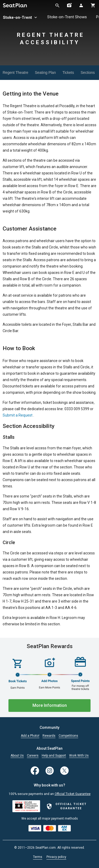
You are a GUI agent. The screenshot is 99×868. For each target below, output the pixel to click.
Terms (38, 857)
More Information (50, 705)
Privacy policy (56, 857)
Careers (33, 756)
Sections (88, 73)
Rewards (49, 736)
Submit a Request (18, 415)
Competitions (68, 736)
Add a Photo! (30, 736)
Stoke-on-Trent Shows (67, 17)
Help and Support (54, 756)
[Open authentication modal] (81, 5)
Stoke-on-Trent (20, 18)
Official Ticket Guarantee (73, 794)
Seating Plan (45, 73)
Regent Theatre (15, 73)
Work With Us (79, 756)
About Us (17, 756)
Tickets (68, 73)
